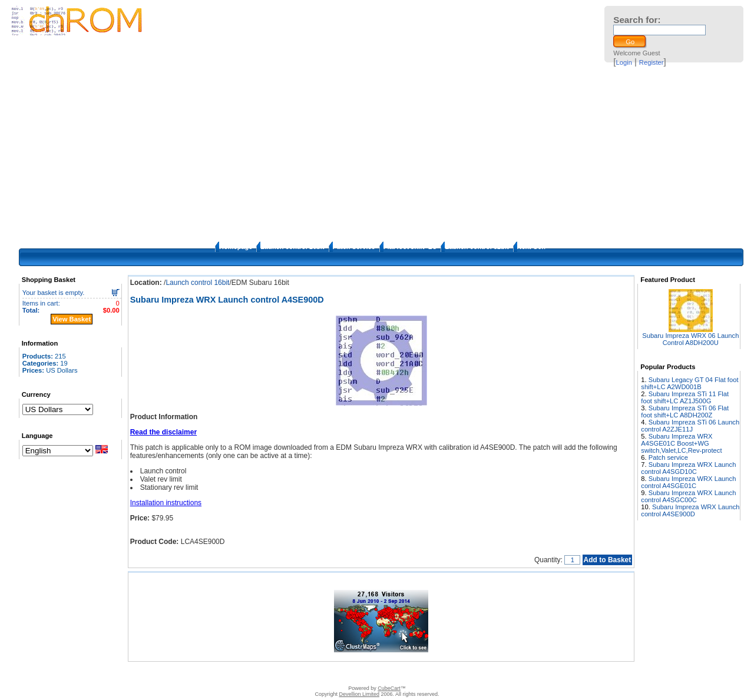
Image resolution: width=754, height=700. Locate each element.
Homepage (236, 247)
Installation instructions (166, 503)
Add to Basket (608, 560)
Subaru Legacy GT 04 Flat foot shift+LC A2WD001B (689, 383)
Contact (268, 674)
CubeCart (389, 688)
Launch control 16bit (292, 247)
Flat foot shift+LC (410, 247)
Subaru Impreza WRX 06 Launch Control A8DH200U (690, 339)
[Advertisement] (377, 153)
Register (652, 62)
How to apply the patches (379, 674)
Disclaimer (301, 674)
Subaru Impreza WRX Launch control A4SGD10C (688, 468)
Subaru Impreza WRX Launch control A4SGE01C (688, 482)
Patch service (668, 457)
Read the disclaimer (163, 432)
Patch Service (354, 247)
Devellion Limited (359, 694)
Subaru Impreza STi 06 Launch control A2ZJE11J (690, 426)
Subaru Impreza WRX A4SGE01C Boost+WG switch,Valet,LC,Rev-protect (681, 443)
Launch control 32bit (477, 247)
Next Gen (531, 247)
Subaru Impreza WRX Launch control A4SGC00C (688, 496)
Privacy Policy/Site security (460, 674)
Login (624, 62)
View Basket (72, 319)
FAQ (329, 674)
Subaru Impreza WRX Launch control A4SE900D (690, 510)
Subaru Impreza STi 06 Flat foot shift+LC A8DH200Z (685, 412)
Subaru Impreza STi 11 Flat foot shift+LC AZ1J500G (685, 397)
